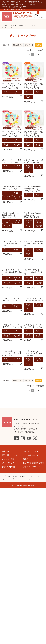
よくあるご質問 (8, 459)
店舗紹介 (26, 459)
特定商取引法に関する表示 (33, 463)
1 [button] (30, 390)
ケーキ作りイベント (31, 455)
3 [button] (36, 390)
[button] (26, 390)
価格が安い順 (17, 380)
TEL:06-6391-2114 (26, 420)
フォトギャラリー (9, 463)
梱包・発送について (10, 455)
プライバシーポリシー (32, 467)
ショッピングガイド (31, 451)
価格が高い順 (29, 380)
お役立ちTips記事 (9, 467)
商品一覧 (6, 451)
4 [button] (39, 390)
